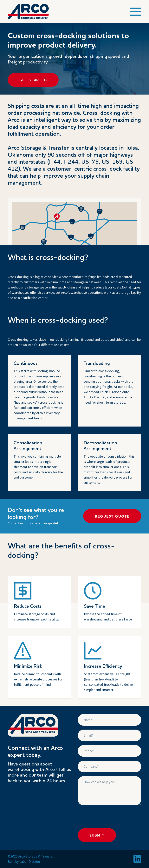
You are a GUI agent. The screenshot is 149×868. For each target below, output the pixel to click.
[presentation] (107, 817)
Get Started (33, 80)
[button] (135, 12)
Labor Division (30, 861)
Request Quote (112, 516)
